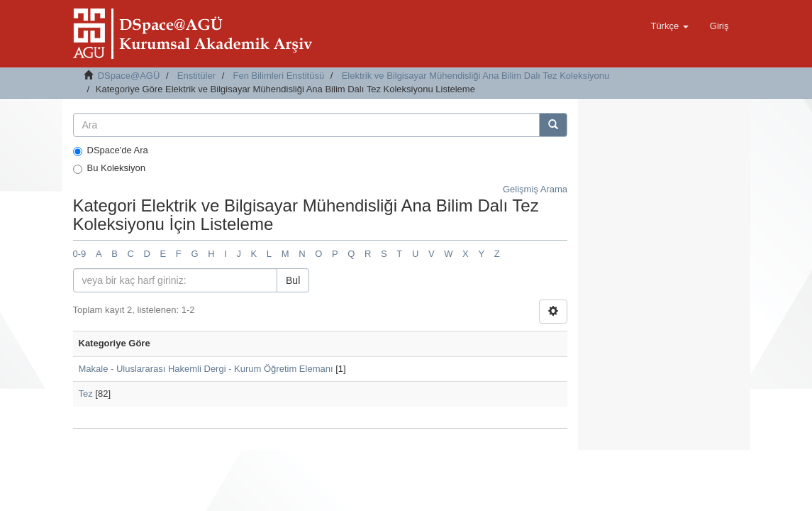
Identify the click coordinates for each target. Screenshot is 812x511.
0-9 (80, 254)
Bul (293, 280)
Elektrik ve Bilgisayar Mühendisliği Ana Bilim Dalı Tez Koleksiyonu (476, 76)
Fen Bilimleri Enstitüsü (279, 76)
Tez (86, 394)
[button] (669, 26)
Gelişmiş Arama (535, 189)
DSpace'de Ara (111, 150)
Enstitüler (196, 76)
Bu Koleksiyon (109, 168)
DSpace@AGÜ (129, 76)
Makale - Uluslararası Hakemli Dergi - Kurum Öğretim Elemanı (206, 369)
